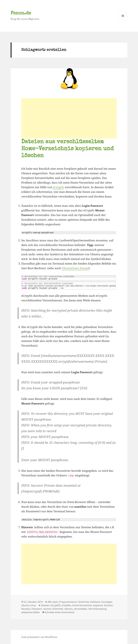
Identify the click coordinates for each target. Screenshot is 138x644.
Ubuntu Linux (29, 605)
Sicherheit (84, 602)
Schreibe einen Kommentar (60, 612)
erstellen (66, 605)
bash (55, 602)
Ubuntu (68, 609)
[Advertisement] (69, 118)
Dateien (45, 605)
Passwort (37, 609)
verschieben (81, 609)
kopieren (98, 605)
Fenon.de (21, 13)
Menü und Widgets (123, 20)
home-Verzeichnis (82, 605)
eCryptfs (58, 187)
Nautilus (26, 609)
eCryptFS (56, 605)
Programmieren (68, 602)
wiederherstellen (31, 612)
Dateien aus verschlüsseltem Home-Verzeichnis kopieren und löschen (68, 149)
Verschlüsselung (97, 609)
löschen (108, 605)
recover (47, 609)
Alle (50, 602)
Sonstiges (107, 602)
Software (95, 602)
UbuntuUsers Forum (75, 268)
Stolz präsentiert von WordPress (39, 637)
